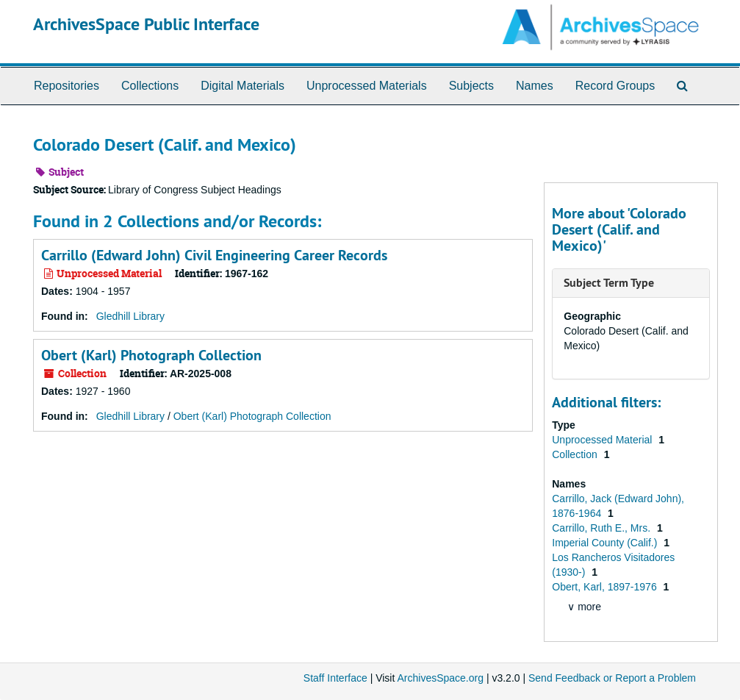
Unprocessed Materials (367, 86)
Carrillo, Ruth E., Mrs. (603, 528)
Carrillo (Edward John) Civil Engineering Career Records (214, 255)
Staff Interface (335, 678)
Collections (150, 86)
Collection (576, 454)
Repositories (67, 86)
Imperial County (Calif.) (606, 543)
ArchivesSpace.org (440, 678)
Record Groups (615, 86)
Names (535, 86)
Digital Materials (243, 86)
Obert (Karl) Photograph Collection (151, 355)
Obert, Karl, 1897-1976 (606, 587)
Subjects (471, 86)
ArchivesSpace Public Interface (146, 24)
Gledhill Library (130, 316)
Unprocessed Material (603, 440)
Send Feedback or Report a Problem (612, 678)
